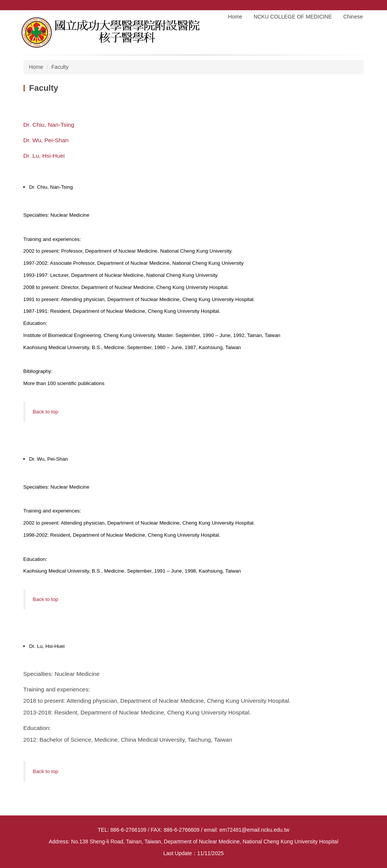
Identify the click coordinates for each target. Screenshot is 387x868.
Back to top (46, 412)
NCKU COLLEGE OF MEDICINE (293, 17)
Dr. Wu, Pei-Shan (46, 140)
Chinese (353, 17)
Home (235, 17)
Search (365, 5)
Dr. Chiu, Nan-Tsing (49, 125)
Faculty (60, 67)
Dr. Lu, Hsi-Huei (44, 156)
